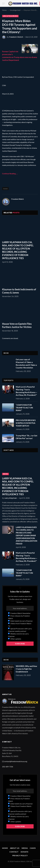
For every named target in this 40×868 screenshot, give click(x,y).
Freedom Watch (16, 37)
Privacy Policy (20, 855)
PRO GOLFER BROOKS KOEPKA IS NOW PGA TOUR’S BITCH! (26, 423)
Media (25, 848)
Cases (33, 848)
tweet (5, 189)
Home (5, 848)
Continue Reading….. (10, 174)
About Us (15, 848)
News (5, 474)
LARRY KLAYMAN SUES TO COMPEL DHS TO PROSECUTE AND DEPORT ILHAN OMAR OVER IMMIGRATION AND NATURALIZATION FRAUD (27, 535)
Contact (14, 852)
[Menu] (4, 4)
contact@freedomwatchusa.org (16, 761)
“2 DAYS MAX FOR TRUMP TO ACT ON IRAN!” (24, 408)
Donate (25, 852)
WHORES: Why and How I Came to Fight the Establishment (26, 669)
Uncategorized (10, 16)
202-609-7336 (8, 767)
